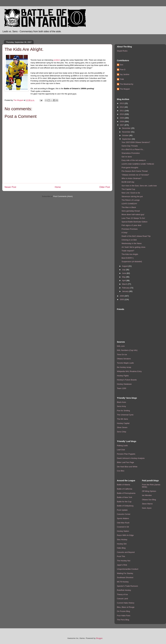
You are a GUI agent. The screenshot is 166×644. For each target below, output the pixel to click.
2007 (122, 125)
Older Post (105, 187)
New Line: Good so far (131, 193)
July (124, 270)
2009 (122, 118)
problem (57, 60)
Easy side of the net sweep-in (134, 160)
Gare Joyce (147, 508)
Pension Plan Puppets (126, 454)
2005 (122, 299)
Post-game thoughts (130, 168)
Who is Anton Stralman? (131, 178)
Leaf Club (121, 450)
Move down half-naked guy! (133, 214)
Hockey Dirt (122, 544)
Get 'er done (127, 157)
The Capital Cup (128, 189)
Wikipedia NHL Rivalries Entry (129, 371)
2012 (122, 107)
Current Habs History (126, 603)
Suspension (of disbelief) (132, 262)
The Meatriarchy (127, 84)
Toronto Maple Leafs (125, 363)
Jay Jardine (125, 74)
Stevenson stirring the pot (132, 196)
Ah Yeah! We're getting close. (134, 247)
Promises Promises (130, 229)
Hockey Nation (123, 531)
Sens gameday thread (131, 211)
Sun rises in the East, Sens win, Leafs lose (139, 186)
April (124, 280)
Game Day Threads (130, 146)
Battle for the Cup (124, 502)
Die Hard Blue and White (127, 467)
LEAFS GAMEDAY (129, 204)
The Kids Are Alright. (130, 254)
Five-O (123, 70)
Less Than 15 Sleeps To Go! (133, 218)
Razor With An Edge (125, 535)
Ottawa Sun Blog (149, 500)
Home (58, 187)
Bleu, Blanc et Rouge (126, 607)
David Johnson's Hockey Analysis (131, 458)
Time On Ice (122, 355)
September (127, 139)
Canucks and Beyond (126, 552)
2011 (122, 111)
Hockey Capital (123, 423)
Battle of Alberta (123, 485)
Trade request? (128, 251)
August (125, 266)
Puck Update (122, 510)
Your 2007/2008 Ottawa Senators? (136, 142)
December (127, 128)
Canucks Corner (124, 514)
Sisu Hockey (122, 540)
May (124, 277)
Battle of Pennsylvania (126, 493)
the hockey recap (124, 367)
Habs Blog (121, 548)
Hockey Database (124, 384)
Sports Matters (123, 518)
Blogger (99, 638)
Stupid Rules (122, 51)
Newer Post (10, 187)
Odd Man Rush (123, 523)
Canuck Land (122, 599)
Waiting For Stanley (125, 573)
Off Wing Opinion (149, 491)
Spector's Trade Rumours (127, 586)
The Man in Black (129, 207)
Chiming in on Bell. (129, 240)
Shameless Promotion (131, 153)
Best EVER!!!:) (128, 258)
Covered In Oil (123, 527)
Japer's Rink (122, 565)
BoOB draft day (128, 182)
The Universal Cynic (125, 415)
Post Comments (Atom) (63, 196)
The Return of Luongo (131, 200)
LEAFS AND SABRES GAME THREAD (138, 164)
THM (122, 79)
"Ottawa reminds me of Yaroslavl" (135, 175)
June (124, 273)
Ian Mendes (147, 495)
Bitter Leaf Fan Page (125, 462)
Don (121, 65)
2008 (122, 121)
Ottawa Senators (124, 359)
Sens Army (121, 406)
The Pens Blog (123, 620)
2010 (122, 114)
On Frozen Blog (123, 611)
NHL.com (121, 346)
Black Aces (121, 402)
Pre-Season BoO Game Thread (135, 171)
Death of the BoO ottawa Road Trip (136, 236)
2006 (122, 296)
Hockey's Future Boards (127, 380)
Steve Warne (147, 504)
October (126, 135)
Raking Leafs (122, 446)
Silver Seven (122, 427)
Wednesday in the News (132, 243)
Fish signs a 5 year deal (131, 225)
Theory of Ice (122, 594)
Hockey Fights (123, 376)
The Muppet (125, 89)
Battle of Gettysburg (125, 506)
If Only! (124, 233)
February (126, 288)
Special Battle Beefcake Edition (134, 222)
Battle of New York (125, 497)
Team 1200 (121, 388)
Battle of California (125, 489)
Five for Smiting (123, 411)
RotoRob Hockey (124, 590)
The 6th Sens (122, 419)
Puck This (121, 556)
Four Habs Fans (124, 616)
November (127, 132)
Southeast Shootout (125, 577)
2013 (122, 103)
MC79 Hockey (123, 582)
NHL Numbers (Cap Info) (127, 350)
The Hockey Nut (124, 561)
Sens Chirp (121, 432)
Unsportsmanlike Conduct (128, 569)
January (126, 291)
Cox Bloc (121, 471)
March (125, 284)
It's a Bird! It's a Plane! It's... (133, 149)
